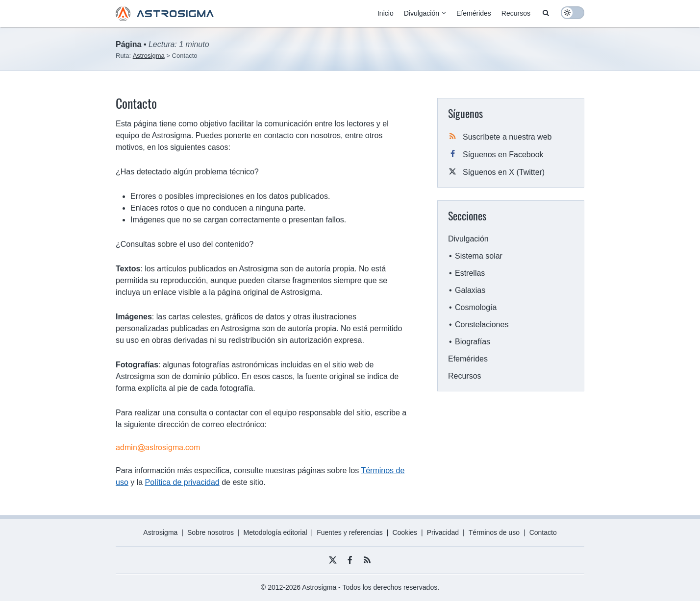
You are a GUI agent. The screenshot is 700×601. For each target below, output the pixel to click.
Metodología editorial (275, 532)
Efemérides (474, 13)
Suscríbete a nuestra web (507, 137)
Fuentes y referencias (350, 532)
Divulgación (422, 13)
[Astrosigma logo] (165, 18)
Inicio (386, 13)
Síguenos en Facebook (503, 155)
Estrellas (470, 273)
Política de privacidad (182, 482)
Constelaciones (482, 325)
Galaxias (470, 290)
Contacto (543, 532)
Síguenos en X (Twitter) (504, 172)
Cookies (405, 532)
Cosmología (476, 307)
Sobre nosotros (211, 532)
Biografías (473, 342)
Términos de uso (494, 532)
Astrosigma (160, 532)
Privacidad (443, 532)
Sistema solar (479, 256)
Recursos (516, 13)
